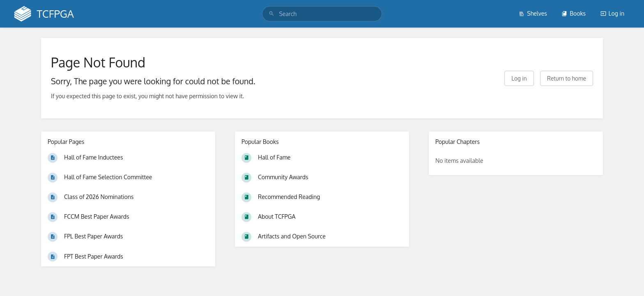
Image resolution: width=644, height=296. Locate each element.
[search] (322, 14)
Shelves (533, 13)
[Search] (271, 14)
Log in (612, 13)
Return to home (567, 78)
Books (574, 13)
